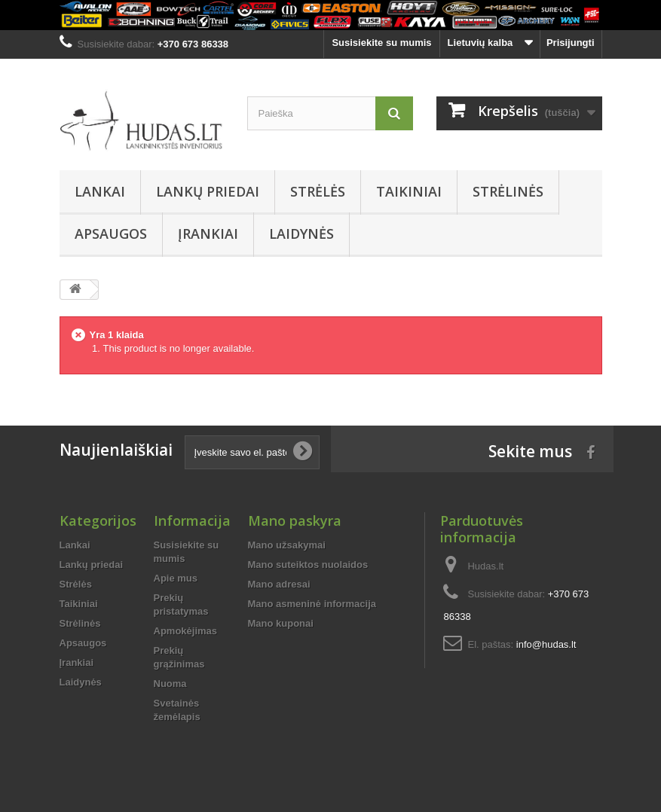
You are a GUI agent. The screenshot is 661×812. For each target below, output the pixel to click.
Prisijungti (571, 43)
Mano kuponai (281, 623)
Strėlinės (508, 191)
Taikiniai (409, 191)
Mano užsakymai (287, 545)
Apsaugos (111, 234)
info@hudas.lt (546, 644)
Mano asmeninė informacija (312, 604)
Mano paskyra (295, 520)
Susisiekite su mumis (381, 43)
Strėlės (318, 191)
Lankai (100, 191)
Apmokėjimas (186, 631)
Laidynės (301, 234)
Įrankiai (208, 234)
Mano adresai (279, 584)
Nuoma (170, 684)
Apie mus (176, 578)
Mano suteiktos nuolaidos (308, 565)
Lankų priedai (208, 191)
